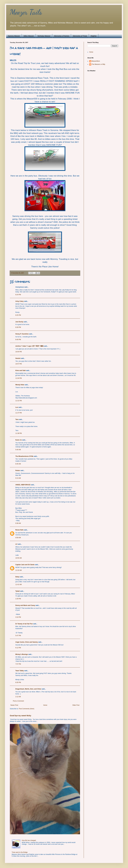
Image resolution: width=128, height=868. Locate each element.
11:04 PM (19, 378)
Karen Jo (19, 440)
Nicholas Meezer (44, 36)
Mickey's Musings (22, 654)
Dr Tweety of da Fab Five (24, 624)
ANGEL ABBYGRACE (23, 485)
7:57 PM (18, 664)
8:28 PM (18, 327)
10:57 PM (19, 364)
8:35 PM (18, 682)
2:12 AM (18, 697)
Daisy (17, 577)
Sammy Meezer (14, 36)
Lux (17, 407)
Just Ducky (19, 322)
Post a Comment (18, 701)
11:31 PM (19, 401)
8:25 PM (18, 315)
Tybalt (17, 591)
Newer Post (14, 705)
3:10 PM (18, 617)
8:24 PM (18, 295)
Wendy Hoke (20, 385)
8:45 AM (18, 464)
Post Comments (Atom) (27, 709)
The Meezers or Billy (98, 64)
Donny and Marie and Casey (25, 605)
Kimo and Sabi (20, 370)
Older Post (76, 705)
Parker (18, 471)
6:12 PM (18, 648)
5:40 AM (18, 450)
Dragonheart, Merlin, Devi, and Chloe (28, 689)
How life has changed (29, 840)
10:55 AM (19, 558)
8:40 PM (18, 340)
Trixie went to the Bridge (20, 852)
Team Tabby (20, 671)
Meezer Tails (26, 12)
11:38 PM (19, 433)
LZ (16, 544)
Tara (17, 419)
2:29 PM (18, 599)
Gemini (18, 358)
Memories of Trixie (80, 36)
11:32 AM (19, 570)
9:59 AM (18, 538)
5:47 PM (18, 636)
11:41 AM (19, 585)
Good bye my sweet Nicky (20, 716)
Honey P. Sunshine (22, 334)
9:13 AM (18, 478)
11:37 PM (19, 413)
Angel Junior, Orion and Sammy (27, 642)
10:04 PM (19, 352)
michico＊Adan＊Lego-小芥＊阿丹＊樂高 (29, 346)
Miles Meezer (29, 36)
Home (45, 705)
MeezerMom (96, 61)
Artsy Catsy (20, 301)
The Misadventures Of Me (24, 456)
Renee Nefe (19, 530)
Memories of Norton (62, 36)
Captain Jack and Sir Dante (25, 565)
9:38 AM (18, 523)
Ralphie (94, 36)
